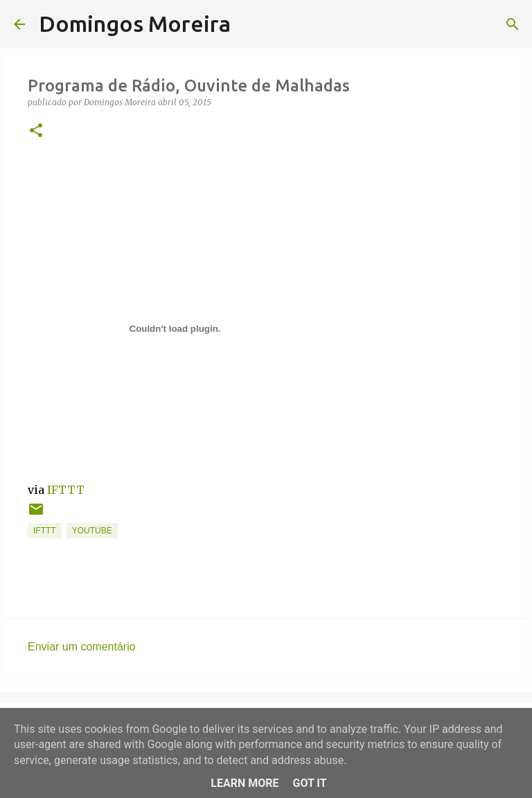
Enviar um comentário (82, 647)
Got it (309, 783)
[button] (36, 131)
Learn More (245, 783)
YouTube (92, 531)
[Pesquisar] (250, 24)
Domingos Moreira (135, 24)
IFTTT (66, 490)
